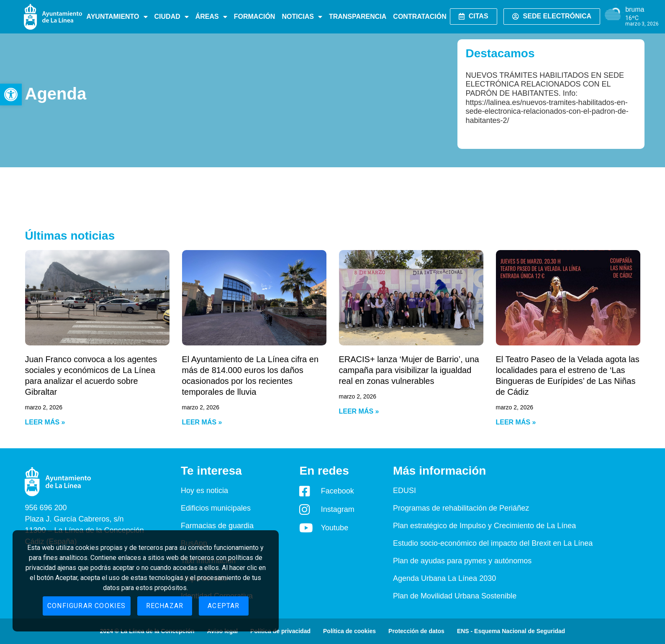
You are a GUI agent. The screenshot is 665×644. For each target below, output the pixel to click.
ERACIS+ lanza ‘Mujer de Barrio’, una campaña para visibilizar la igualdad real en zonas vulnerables (409, 370)
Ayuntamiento (117, 17)
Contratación (420, 17)
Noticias (302, 17)
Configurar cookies (87, 606)
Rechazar (165, 606)
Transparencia (358, 17)
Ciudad (172, 17)
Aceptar (223, 606)
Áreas (211, 17)
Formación (255, 17)
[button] (11, 95)
